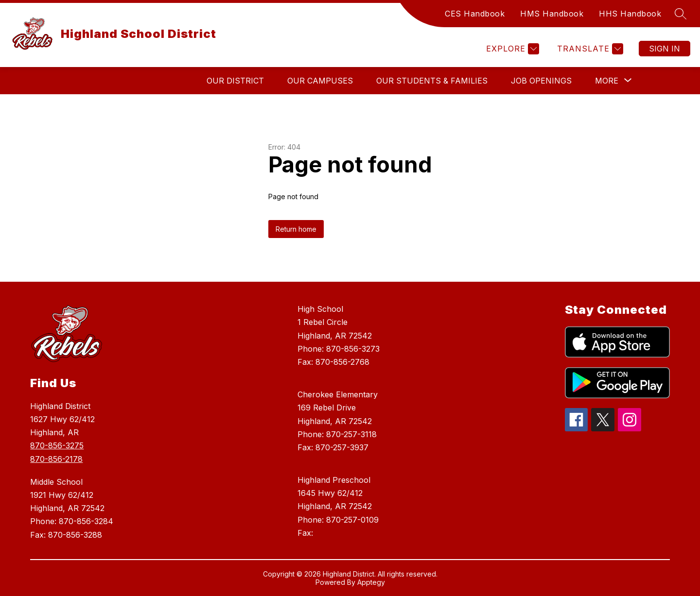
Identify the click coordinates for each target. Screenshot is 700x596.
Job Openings (541, 81)
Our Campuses (320, 81)
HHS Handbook (630, 14)
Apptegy (371, 582)
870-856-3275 (57, 445)
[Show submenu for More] (607, 81)
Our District (235, 81)
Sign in (665, 49)
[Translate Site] (589, 49)
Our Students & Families (432, 81)
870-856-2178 (56, 459)
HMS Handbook (552, 14)
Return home (296, 229)
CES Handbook (475, 14)
